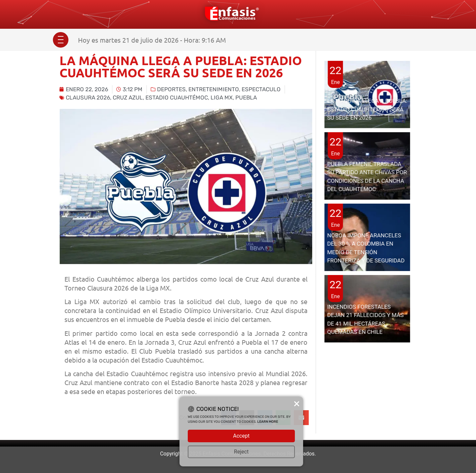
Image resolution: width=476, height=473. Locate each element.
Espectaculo (261, 89)
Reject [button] (241, 452)
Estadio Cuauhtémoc (177, 98)
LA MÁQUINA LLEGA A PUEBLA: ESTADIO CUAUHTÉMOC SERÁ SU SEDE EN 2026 (367, 109)
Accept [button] (241, 436)
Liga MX (222, 98)
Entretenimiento (214, 89)
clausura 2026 (88, 98)
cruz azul (128, 98)
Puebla (246, 98)
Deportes (171, 89)
